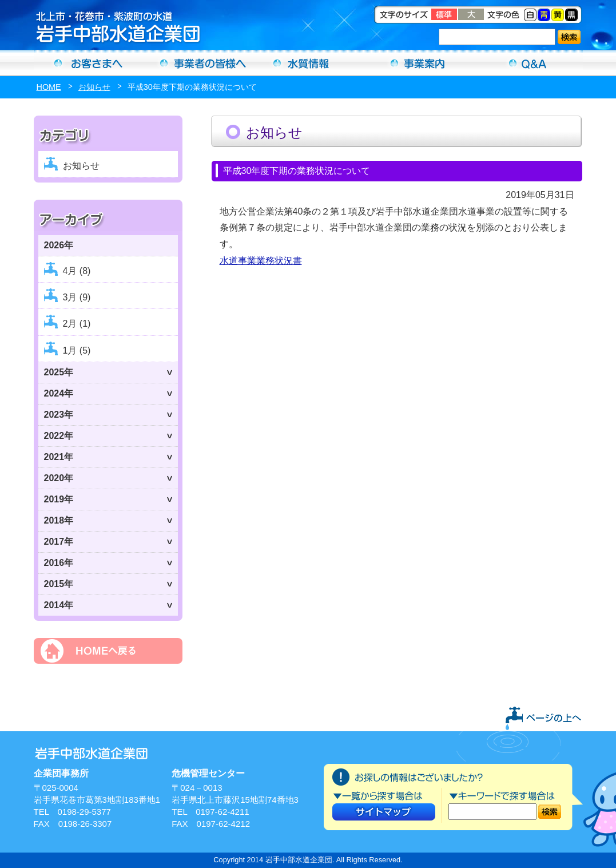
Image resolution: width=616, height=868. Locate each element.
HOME (49, 87)
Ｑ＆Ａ (528, 63)
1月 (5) (77, 350)
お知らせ (94, 87)
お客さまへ (89, 63)
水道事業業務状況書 (261, 261)
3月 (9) (77, 297)
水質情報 (308, 63)
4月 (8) (77, 271)
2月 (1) (77, 324)
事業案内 (418, 63)
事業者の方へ (198, 63)
